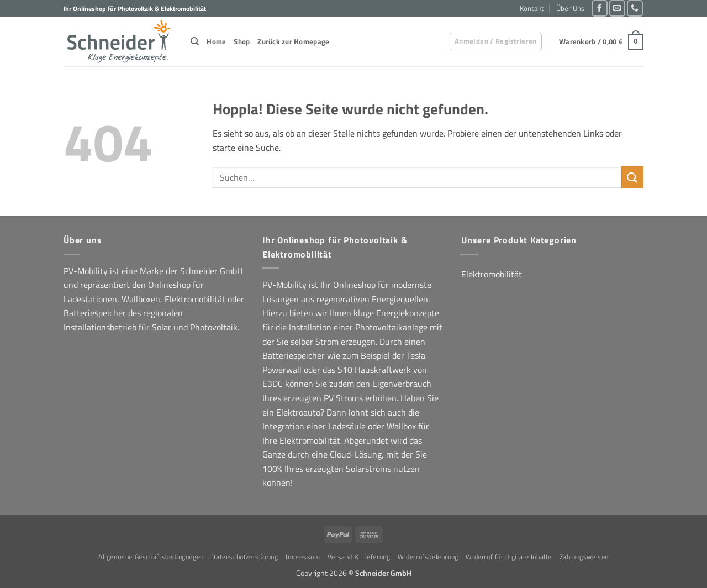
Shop (242, 41)
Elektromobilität (492, 274)
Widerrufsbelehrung (428, 557)
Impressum (303, 557)
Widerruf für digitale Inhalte (509, 557)
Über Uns (570, 8)
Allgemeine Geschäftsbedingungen (151, 557)
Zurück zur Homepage (293, 41)
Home (216, 41)
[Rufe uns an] (635, 8)
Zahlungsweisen (584, 557)
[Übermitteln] (632, 177)
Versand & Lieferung (359, 557)
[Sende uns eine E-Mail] (617, 8)
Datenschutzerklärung (244, 557)
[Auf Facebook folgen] (600, 8)
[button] (496, 41)
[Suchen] (195, 41)
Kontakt (532, 8)
